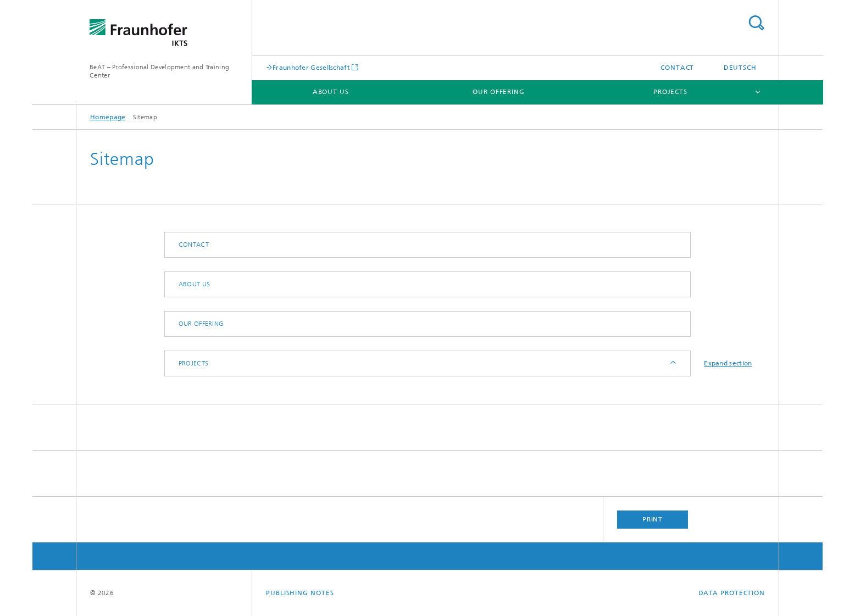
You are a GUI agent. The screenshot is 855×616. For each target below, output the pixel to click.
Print (653, 519)
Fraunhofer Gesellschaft (311, 67)
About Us (331, 92)
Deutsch (740, 68)
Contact (677, 68)
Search (756, 23)
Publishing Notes (300, 593)
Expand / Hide (672, 364)
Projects (670, 92)
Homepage (108, 117)
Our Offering (499, 92)
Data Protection (732, 593)
